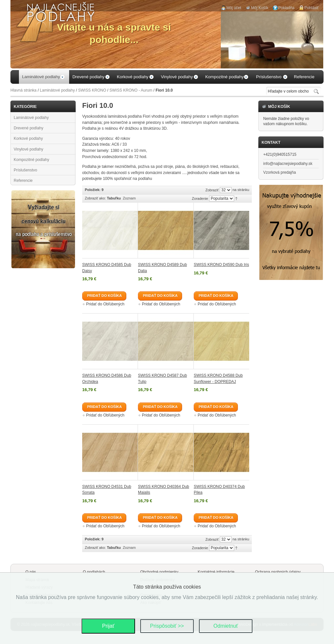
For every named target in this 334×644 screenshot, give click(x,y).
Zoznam (129, 198)
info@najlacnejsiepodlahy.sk (288, 164)
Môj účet (234, 8)
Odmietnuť (226, 626)
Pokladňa (286, 8)
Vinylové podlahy (29, 149)
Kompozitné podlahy (31, 160)
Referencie (23, 181)
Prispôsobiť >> (167, 626)
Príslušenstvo (25, 170)
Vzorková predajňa (280, 172)
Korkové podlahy (28, 139)
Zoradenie (200, 198)
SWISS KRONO (92, 90)
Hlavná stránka (23, 90)
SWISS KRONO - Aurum (131, 90)
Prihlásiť (311, 8)
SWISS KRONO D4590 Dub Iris (221, 265)
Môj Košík (260, 8)
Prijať (108, 626)
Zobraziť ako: (95, 198)
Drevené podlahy (29, 128)
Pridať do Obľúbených (105, 304)
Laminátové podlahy (57, 90)
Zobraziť (212, 190)
